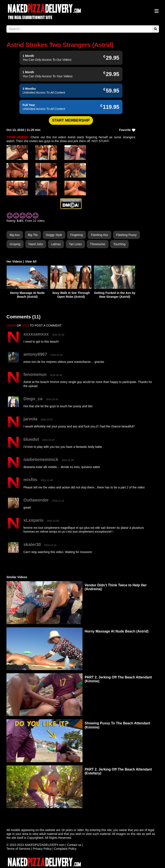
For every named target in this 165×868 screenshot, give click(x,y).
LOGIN (11, 325)
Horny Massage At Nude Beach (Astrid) (117, 631)
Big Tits (33, 235)
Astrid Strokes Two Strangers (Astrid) (60, 45)
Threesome (98, 244)
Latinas (56, 244)
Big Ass (15, 235)
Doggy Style (54, 235)
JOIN (25, 325)
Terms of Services (18, 849)
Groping (15, 244)
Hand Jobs (36, 244)
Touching (119, 244)
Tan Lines (75, 244)
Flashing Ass (99, 235)
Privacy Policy (42, 849)
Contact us (74, 845)
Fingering (76, 235)
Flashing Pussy (126, 235)
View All (31, 261)
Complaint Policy (65, 849)
